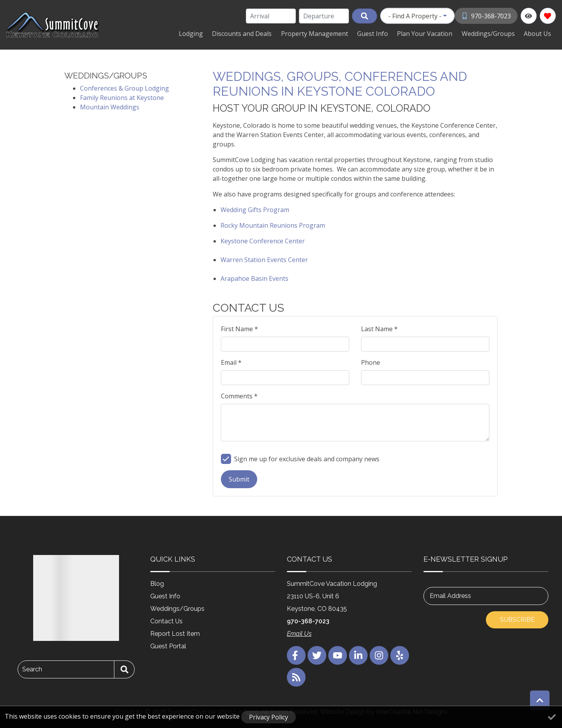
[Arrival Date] (272, 16)
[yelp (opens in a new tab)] (400, 655)
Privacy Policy (269, 717)
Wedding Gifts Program (255, 209)
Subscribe (517, 619)
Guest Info (383, 33)
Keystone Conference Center (263, 240)
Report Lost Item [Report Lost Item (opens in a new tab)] (175, 633)
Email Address (450, 595)
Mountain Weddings (110, 106)
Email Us (299, 633)
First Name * (239, 328)
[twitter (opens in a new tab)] (317, 655)
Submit (239, 478)
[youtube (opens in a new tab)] (338, 655)
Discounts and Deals (258, 33)
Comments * (239, 395)
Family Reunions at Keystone (122, 97)
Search (32, 668)
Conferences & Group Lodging (124, 87)
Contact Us (166, 620)
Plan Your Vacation (432, 33)
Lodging (210, 33)
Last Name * (379, 328)
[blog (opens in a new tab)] (296, 676)
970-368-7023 (308, 620)
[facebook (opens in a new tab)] (296, 655)
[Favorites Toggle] (548, 16)
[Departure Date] (325, 16)
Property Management (327, 33)
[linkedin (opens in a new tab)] (358, 655)
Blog (157, 583)
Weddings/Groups (493, 33)
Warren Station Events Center (264, 259)
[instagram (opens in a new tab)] (379, 655)
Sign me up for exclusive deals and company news (307, 458)
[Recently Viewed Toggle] (529, 16)
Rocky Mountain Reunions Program (273, 225)
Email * (231, 362)
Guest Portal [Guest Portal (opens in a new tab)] (168, 645)
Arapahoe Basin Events (254, 278)
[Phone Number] (486, 16)
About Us (539, 33)
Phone (371, 362)
